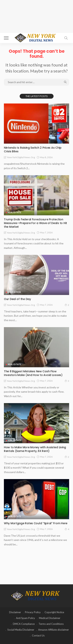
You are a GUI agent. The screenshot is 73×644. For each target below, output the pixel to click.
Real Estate (15, 212)
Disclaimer (15, 612)
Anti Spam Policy (26, 618)
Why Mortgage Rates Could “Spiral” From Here (36, 523)
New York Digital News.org (21, 157)
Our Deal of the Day (17, 299)
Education (14, 292)
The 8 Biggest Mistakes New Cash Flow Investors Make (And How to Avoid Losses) (33, 373)
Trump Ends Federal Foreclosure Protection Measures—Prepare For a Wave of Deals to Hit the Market (35, 223)
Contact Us (38, 635)
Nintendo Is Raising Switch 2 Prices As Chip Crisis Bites (33, 150)
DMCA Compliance (24, 624)
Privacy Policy (33, 612)
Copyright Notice (54, 612)
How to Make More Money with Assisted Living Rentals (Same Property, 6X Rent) (35, 449)
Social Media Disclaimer (21, 630)
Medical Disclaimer (50, 618)
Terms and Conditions (51, 624)
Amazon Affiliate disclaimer (54, 630)
